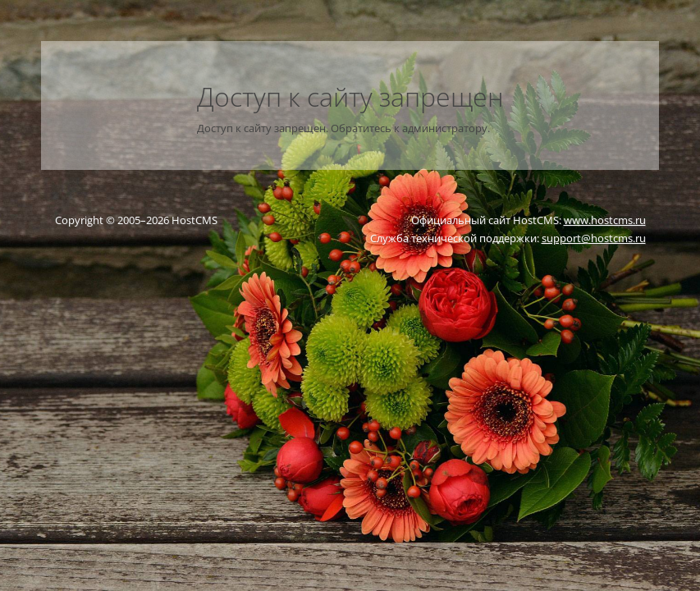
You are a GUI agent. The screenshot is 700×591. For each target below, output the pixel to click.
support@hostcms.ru (594, 238)
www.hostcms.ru (605, 220)
